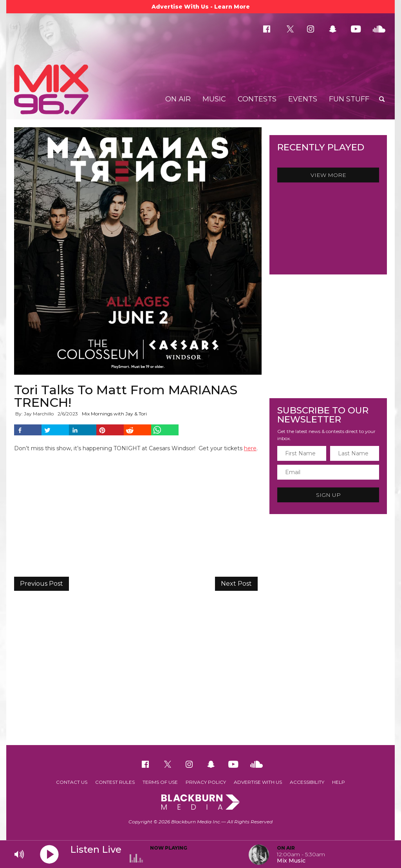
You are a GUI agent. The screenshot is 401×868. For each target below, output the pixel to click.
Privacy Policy (206, 782)
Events (303, 99)
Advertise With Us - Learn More (201, 7)
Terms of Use (160, 782)
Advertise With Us (258, 782)
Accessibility (307, 782)
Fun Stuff (349, 99)
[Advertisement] (200, 682)
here (250, 448)
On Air (178, 99)
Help (339, 782)
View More (328, 175)
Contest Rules (115, 782)
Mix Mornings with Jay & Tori (114, 414)
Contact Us (72, 782)
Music (214, 99)
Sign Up (328, 495)
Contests (257, 99)
